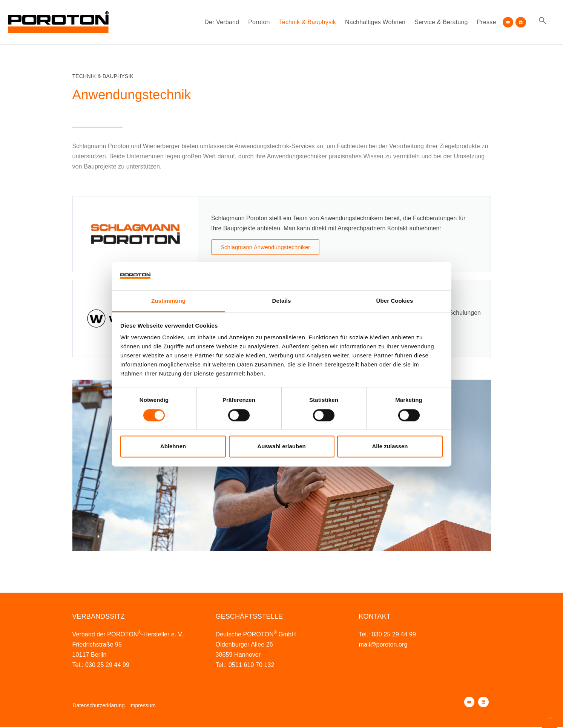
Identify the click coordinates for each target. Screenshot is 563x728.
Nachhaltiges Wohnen (375, 22)
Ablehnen (173, 447)
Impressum (143, 706)
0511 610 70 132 (252, 666)
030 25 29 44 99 (107, 666)
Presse (487, 22)
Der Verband (222, 22)
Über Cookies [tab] (395, 301)
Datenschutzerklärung (99, 706)
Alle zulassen (390, 447)
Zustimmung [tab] (168, 301)
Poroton (259, 22)
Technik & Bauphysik (308, 22)
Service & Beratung (441, 22)
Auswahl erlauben (281, 447)
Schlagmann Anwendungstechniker (265, 247)
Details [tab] (282, 301)
